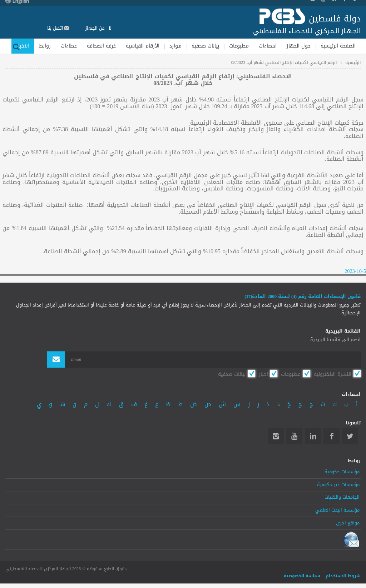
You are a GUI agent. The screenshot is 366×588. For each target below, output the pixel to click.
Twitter (350, 436)
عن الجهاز (96, 28)
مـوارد (175, 46)
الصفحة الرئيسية (338, 46)
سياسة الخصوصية (302, 576)
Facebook (332, 436)
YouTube (294, 436)
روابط (45, 46)
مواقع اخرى (348, 523)
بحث (16, 46)
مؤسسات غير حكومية (338, 485)
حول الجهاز (299, 46)
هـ (62, 404)
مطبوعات (239, 46)
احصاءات (268, 46)
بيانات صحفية (205, 46)
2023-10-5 (355, 272)
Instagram (276, 436)
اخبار (263, 374)
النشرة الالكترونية (333, 374)
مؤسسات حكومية (342, 472)
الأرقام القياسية (143, 46)
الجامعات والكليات (342, 498)
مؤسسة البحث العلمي (337, 510)
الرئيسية (353, 63)
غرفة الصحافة (101, 46)
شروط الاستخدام (343, 576)
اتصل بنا (55, 28)
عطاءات (69, 46)
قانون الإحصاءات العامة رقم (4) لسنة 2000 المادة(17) (303, 297)
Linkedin (313, 436)
